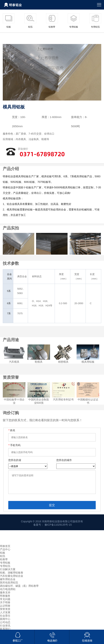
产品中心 (16, 37)
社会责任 (5, 619)
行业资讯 (5, 629)
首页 (5, 37)
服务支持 (5, 596)
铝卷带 (4, 563)
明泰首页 (5, 549)
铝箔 (3, 559)
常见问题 (5, 602)
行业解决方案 (8, 573)
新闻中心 (5, 622)
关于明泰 (5, 606)
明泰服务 (5, 599)
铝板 (3, 556)
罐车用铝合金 (8, 583)
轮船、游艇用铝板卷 (12, 576)
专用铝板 (31, 37)
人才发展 (5, 616)
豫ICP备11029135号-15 (58, 528)
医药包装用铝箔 (9, 586)
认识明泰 (5, 609)
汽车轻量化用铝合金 (12, 579)
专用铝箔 (5, 569)
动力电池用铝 (8, 592)
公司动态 (5, 626)
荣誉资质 (5, 612)
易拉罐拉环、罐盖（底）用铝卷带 (19, 589)
